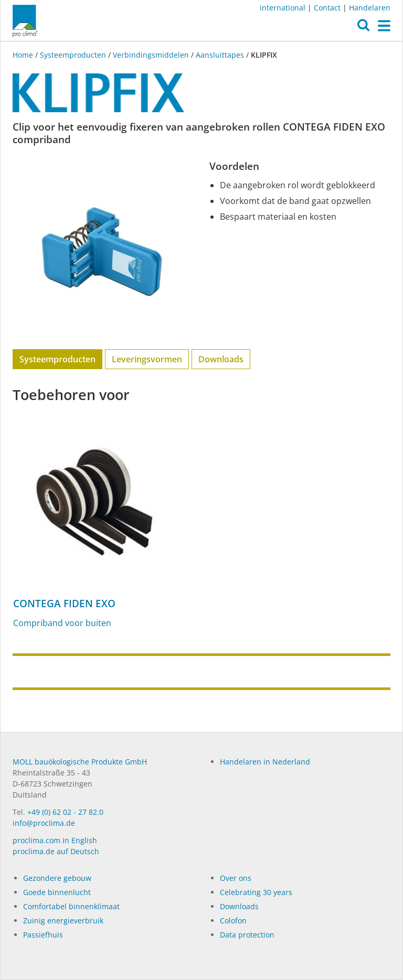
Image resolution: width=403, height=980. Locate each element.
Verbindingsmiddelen (151, 55)
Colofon (233, 920)
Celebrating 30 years (256, 892)
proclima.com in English (55, 840)
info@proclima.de (44, 823)
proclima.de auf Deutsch (56, 851)
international (283, 8)
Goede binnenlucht (57, 892)
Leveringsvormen (147, 359)
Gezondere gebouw (57, 878)
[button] (363, 28)
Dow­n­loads (239, 906)
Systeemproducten (73, 55)
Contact (327, 8)
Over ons (236, 878)
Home (24, 55)
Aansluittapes (220, 55)
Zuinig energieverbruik (63, 920)
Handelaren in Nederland (265, 762)
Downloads (221, 359)
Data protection (247, 935)
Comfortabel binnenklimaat (71, 906)
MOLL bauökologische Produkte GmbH (80, 762)
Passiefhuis (43, 935)
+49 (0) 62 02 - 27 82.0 (65, 812)
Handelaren (370, 8)
